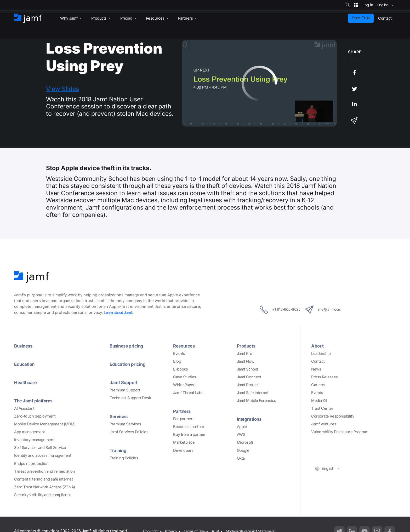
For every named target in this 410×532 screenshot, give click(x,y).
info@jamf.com (327, 310)
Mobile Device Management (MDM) (45, 424)
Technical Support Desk (130, 398)
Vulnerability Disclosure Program (340, 432)
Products (247, 346)
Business (24, 346)
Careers (318, 385)
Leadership (321, 354)
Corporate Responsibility (333, 416)
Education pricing (129, 364)
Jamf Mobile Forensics (257, 401)
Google (243, 450)
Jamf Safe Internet (253, 393)
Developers (183, 450)
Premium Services (125, 424)
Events (179, 354)
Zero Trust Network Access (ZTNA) (45, 487)
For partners (184, 419)
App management (30, 432)
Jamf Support (125, 382)
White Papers (185, 385)
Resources (185, 346)
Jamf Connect (249, 377)
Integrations (250, 419)
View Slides (62, 89)
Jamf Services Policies (129, 432)
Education (25, 364)
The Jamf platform (35, 401)
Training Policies (124, 458)
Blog (177, 361)
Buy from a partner (189, 435)
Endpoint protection (31, 463)
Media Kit (319, 401)
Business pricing (128, 346)
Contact (318, 361)
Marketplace (184, 442)
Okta (241, 458)
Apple (242, 427)
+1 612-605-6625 (276, 310)
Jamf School (247, 369)
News (316, 369)
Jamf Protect (248, 385)
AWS (241, 435)
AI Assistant (24, 408)
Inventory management (34, 440)
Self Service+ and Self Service (40, 448)
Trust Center (322, 408)
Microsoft (245, 442)
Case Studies (185, 377)
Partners (183, 411)
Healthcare (27, 382)
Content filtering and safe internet (43, 479)
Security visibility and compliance (43, 495)
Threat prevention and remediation (44, 471)
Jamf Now (246, 361)
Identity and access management (43, 455)
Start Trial (361, 18)
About (318, 346)
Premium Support (125, 390)
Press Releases (324, 377)
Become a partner (189, 427)
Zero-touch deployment (35, 416)
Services (119, 416)
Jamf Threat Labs (188, 393)
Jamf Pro (244, 354)
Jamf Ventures (324, 424)
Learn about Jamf (119, 313)
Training (119, 450)
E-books (180, 369)
